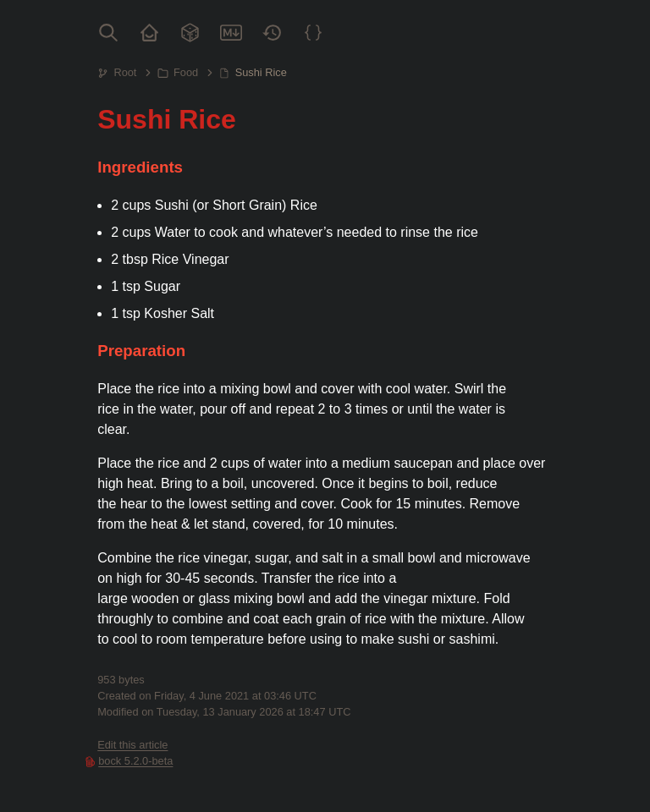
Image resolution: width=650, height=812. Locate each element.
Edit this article (132, 745)
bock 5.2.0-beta (135, 761)
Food (186, 72)
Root (125, 72)
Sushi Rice (261, 72)
